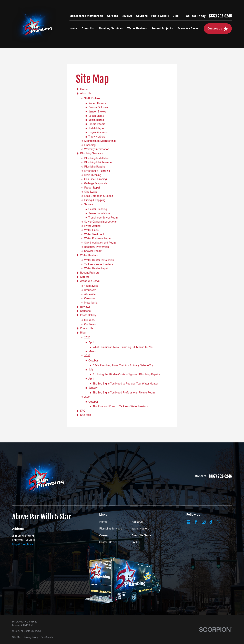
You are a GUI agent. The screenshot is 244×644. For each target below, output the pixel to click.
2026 (87, 337)
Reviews (127, 16)
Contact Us (87, 328)
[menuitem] (17, 637)
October (93, 361)
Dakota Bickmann (99, 107)
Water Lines (91, 230)
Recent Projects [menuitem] (162, 28)
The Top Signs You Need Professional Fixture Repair (124, 393)
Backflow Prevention (96, 247)
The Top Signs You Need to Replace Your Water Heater (125, 384)
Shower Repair (93, 251)
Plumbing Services (91, 153)
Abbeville (90, 294)
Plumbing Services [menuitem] (111, 28)
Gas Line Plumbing (95, 179)
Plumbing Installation (97, 158)
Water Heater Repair (96, 268)
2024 (87, 397)
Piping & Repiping (95, 200)
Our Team (90, 324)
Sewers (89, 204)
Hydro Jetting (92, 226)
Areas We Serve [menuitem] (188, 28)
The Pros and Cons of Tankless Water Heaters (120, 406)
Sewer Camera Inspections (100, 222)
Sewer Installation (99, 213)
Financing (90, 145)
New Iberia (91, 303)
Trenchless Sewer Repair (103, 218)
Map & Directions (23, 544)
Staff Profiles (92, 98)
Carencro (90, 298)
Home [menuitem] (73, 28)
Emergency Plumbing (97, 171)
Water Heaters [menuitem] (137, 28)
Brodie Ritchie (97, 124)
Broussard (90, 290)
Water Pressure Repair (98, 238)
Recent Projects (90, 273)
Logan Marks (96, 116)
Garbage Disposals (96, 183)
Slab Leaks (91, 192)
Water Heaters (89, 255)
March (92, 351)
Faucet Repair (92, 188)
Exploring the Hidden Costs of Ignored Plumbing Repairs (126, 374)
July (91, 370)
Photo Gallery (160, 16)
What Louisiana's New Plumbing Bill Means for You (123, 347)
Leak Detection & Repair (99, 196)
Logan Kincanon (98, 132)
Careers (112, 16)
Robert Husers (97, 103)
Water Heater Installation (99, 260)
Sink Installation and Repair (100, 243)
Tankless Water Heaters (99, 264)
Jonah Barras (96, 120)
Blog (176, 16)
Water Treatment (94, 234)
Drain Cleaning (93, 175)
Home (84, 89)
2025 (87, 356)
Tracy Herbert (97, 137)
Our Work (90, 320)
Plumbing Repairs (95, 167)
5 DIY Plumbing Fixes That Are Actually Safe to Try (123, 365)
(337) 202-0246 (220, 16)
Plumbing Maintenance (98, 162)
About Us (86, 93)
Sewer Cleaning (98, 209)
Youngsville (91, 286)
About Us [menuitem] (88, 28)
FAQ (83, 411)
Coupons (142, 16)
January (93, 388)
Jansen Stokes (97, 112)
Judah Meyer (96, 128)
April (91, 342)
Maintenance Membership (86, 16)
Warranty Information (97, 149)
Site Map (86, 415)
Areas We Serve (90, 281)
